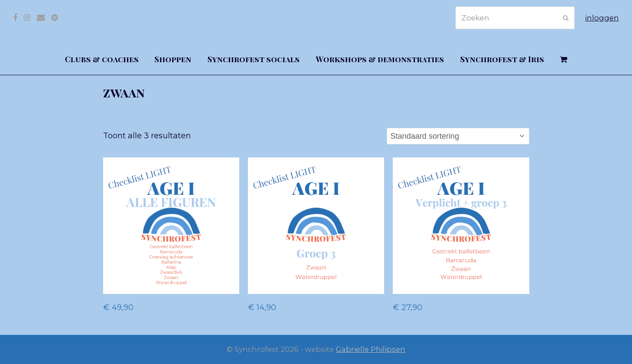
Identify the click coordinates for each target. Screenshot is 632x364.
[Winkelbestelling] (458, 136)
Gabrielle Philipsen (371, 349)
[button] (564, 60)
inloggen (602, 18)
